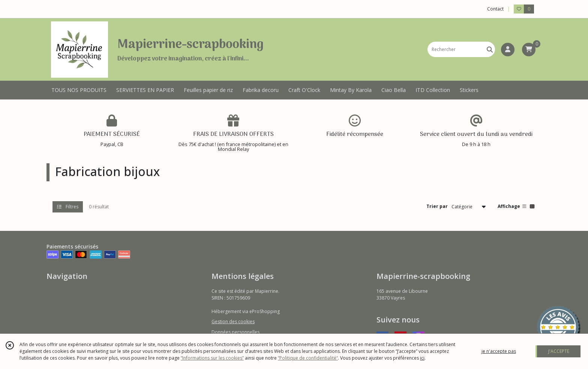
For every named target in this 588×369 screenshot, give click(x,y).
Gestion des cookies (233, 322)
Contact (495, 9)
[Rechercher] (490, 49)
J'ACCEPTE (559, 351)
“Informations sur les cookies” (212, 358)
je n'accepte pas (499, 351)
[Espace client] (508, 50)
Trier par (437, 206)
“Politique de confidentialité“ (308, 358)
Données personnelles (235, 332)
